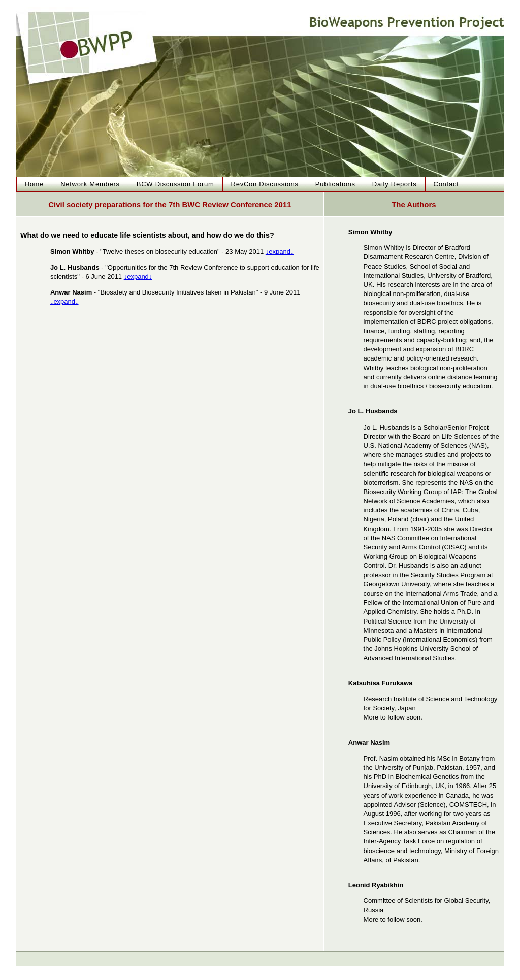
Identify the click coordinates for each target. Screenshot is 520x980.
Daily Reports (395, 184)
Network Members (90, 184)
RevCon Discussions (265, 184)
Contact (446, 184)
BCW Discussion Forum (175, 184)
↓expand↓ (280, 252)
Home (35, 184)
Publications (335, 184)
